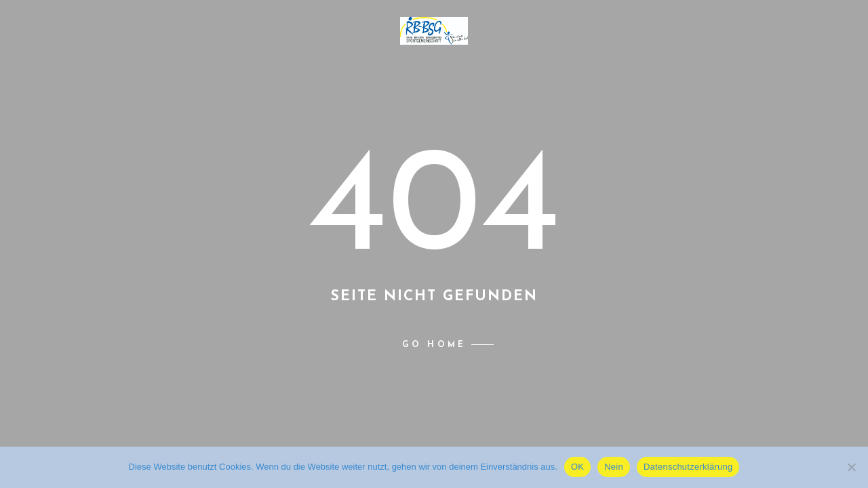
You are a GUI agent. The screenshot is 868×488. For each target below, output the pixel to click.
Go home (434, 345)
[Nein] (851, 467)
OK (577, 467)
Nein (614, 467)
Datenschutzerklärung (688, 467)
